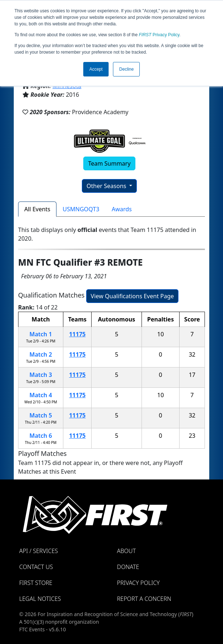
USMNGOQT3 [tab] (81, 209)
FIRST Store (36, 583)
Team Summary (109, 163)
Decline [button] (126, 69)
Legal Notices (40, 599)
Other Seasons (107, 186)
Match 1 (41, 334)
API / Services (39, 551)
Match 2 (41, 354)
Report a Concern (144, 599)
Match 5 (41, 415)
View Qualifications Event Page (132, 296)
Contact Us (36, 567)
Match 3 (41, 375)
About (126, 551)
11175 (77, 334)
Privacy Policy (159, 35)
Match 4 (41, 395)
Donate (128, 567)
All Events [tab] (37, 209)
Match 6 (41, 436)
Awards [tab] (122, 209)
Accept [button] (96, 69)
